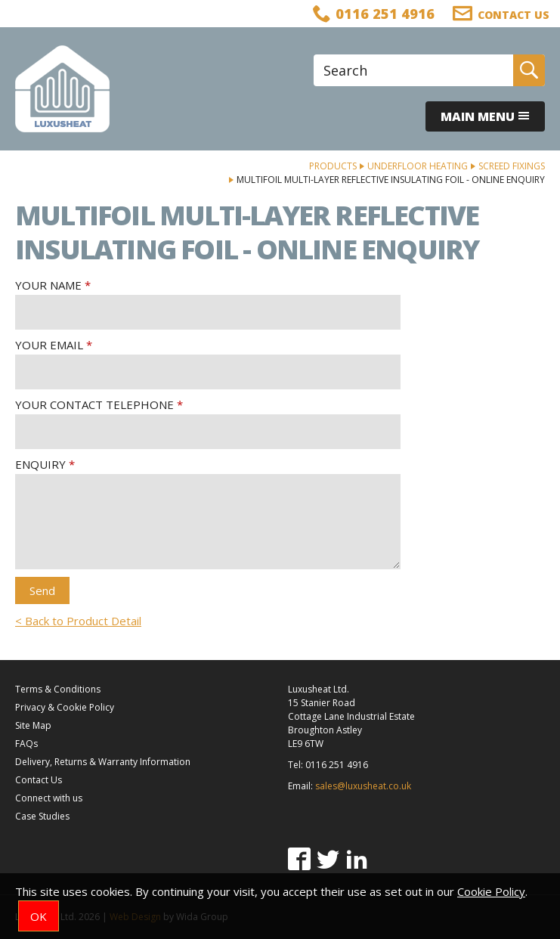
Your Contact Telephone (94, 404)
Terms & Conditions (58, 689)
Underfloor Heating (418, 166)
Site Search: (314, 55)
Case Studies (42, 816)
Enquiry (40, 464)
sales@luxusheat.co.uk (363, 786)
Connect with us (49, 798)
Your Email (49, 345)
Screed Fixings (512, 166)
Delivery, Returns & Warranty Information (103, 762)
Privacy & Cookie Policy (65, 707)
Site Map (33, 725)
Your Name (48, 285)
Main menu (485, 116)
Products (333, 166)
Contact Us (39, 780)
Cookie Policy (491, 891)
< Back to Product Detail (78, 621)
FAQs (26, 744)
